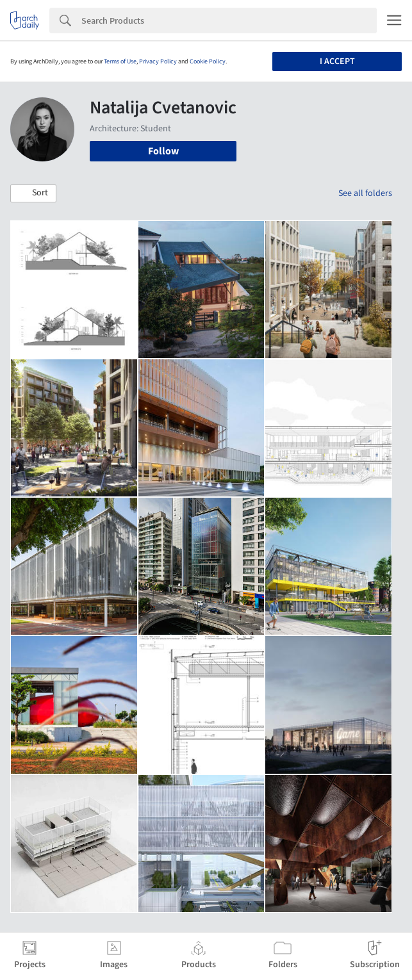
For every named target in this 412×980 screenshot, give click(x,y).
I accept (337, 61)
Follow (163, 151)
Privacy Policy (158, 61)
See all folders (365, 193)
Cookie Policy (208, 61)
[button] (33, 193)
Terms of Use (120, 61)
